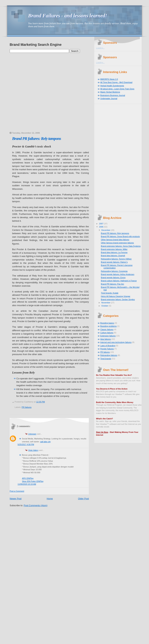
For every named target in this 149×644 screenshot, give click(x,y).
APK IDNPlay (28, 478)
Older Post (83, 499)
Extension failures (108, 336)
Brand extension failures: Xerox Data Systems (121, 246)
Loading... (100, 48)
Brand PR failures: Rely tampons (37, 139)
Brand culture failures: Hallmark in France (119, 281)
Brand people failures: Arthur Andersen (118, 274)
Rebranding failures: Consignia (114, 271)
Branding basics (107, 323)
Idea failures (106, 339)
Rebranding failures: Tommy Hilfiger (116, 259)
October (105, 306)
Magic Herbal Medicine (110, 92)
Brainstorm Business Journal (113, 95)
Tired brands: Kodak (110, 293)
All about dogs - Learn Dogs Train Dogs (117, 89)
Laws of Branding (108, 346)
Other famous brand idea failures (115, 240)
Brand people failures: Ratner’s (114, 262)
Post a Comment (17, 491)
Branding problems (108, 326)
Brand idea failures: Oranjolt (113, 256)
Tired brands (106, 359)
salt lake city (45, 442)
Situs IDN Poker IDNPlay (33, 481)
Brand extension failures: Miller (114, 249)
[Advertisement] (34, 97)
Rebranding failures (109, 355)
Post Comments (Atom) (36, 505)
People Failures (107, 349)
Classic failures (107, 329)
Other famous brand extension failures (117, 243)
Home (50, 499)
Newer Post (16, 499)
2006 (102, 227)
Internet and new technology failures (116, 342)
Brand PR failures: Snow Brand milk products (120, 236)
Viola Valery (33, 450)
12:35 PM (41, 402)
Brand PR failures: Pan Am (112, 284)
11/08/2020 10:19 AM (27, 484)
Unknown (32, 434)
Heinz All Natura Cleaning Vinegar (116, 296)
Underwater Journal (109, 98)
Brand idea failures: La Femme (114, 252)
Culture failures (107, 333)
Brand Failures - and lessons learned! (68, 16)
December (106, 230)
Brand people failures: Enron (113, 278)
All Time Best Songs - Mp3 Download (116, 82)
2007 (102, 224)
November (106, 303)
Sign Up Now (102, 432)
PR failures (27, 407)
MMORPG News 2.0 (109, 79)
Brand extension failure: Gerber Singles (118, 299)
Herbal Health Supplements (112, 86)
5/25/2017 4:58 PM (26, 444)
